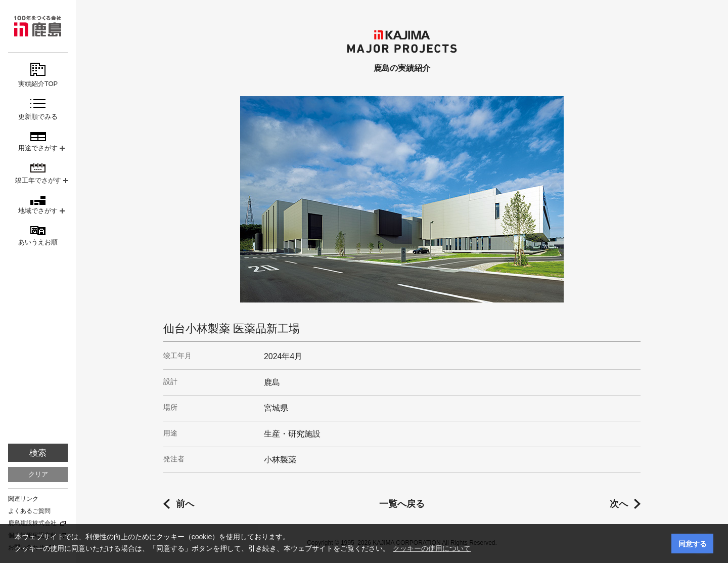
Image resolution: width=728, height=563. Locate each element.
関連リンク (23, 499)
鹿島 (38, 26)
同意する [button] (693, 544)
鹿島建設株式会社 (32, 523)
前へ (185, 504)
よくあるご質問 (29, 511)
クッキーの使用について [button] (432, 548)
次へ (619, 504)
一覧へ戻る (402, 504)
